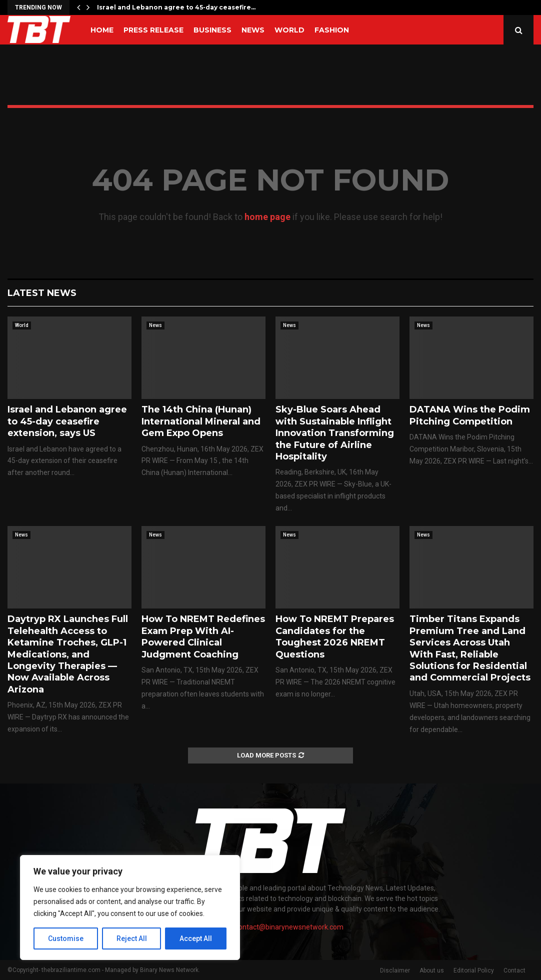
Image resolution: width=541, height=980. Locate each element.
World (289, 30)
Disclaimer (395, 970)
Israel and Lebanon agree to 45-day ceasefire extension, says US (67, 421)
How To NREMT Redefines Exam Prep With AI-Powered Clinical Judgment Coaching (203, 636)
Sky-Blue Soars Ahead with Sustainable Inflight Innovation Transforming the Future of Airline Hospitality (335, 433)
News (253, 30)
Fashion (332, 30)
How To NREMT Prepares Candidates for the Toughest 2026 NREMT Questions (335, 636)
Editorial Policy (474, 970)
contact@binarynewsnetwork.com (289, 927)
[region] (130, 907)
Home (102, 30)
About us (432, 970)
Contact (514, 970)
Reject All (132, 938)
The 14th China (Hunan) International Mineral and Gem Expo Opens (201, 421)
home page (267, 217)
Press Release (153, 30)
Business (212, 30)
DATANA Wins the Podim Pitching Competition (470, 415)
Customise (66, 938)
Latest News (42, 293)
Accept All (196, 938)
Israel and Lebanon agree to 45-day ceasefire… (176, 7)
